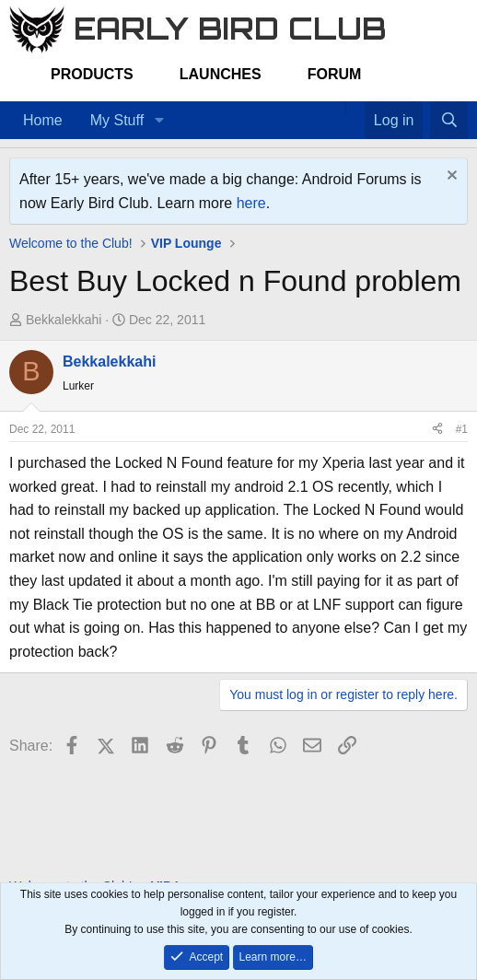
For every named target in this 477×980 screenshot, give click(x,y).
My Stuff (117, 120)
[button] (159, 121)
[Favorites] (355, 109)
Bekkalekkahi (64, 320)
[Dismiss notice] (450, 177)
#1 (462, 429)
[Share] (437, 430)
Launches (221, 74)
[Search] (449, 121)
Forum (335, 74)
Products (92, 74)
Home (43, 120)
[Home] (336, 109)
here (251, 203)
